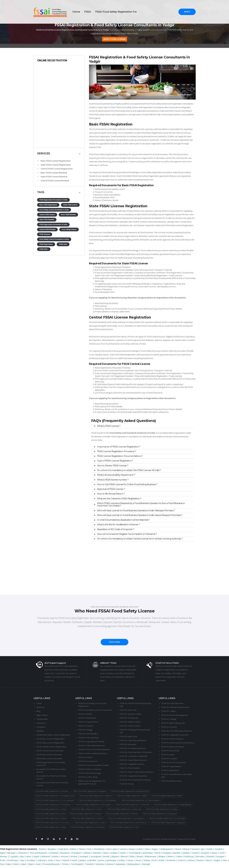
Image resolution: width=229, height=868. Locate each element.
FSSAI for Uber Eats (128, 710)
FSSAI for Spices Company (90, 769)
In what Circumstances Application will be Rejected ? (123, 520)
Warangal (11, 853)
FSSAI (88, 12)
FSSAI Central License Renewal (50, 751)
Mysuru (214, 853)
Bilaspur (162, 857)
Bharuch (124, 857)
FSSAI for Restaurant (87, 718)
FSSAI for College (169, 719)
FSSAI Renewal (45, 234)
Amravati (64, 857)
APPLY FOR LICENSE (115, 39)
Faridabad (54, 853)
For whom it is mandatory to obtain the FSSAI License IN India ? (129, 470)
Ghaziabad (65, 853)
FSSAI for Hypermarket (171, 766)
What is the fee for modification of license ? (118, 525)
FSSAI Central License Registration (51, 747)
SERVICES (44, 153)
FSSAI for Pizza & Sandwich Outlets (93, 765)
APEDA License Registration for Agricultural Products (92, 782)
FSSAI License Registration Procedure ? (117, 451)
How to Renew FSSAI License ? (113, 466)
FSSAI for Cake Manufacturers (133, 740)
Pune (89, 849)
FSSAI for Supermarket (88, 722)
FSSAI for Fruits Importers (172, 703)
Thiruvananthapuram (38, 853)
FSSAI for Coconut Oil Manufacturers (94, 749)
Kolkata (73, 849)
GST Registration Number (122, 275)
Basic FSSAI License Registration (54, 161)
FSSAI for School (85, 757)
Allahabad (46, 857)
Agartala (14, 857)
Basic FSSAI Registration (48, 205)
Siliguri (31, 864)
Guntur (51, 860)
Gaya (22, 860)
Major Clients (42, 715)
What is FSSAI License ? (109, 426)
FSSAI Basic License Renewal (49, 755)
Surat (108, 849)
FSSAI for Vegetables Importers (133, 776)
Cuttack (179, 857)
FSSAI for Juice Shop (128, 736)
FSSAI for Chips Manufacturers (92, 745)
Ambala (55, 857)
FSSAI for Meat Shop (170, 751)
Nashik (210, 849)
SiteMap (40, 731)
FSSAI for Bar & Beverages (90, 773)
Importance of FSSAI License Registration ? (119, 447)
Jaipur (115, 849)
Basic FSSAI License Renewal (52, 173)
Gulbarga (42, 860)
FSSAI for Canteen (169, 758)
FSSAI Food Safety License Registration (53, 735)
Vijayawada (120, 864)
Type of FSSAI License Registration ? (115, 461)
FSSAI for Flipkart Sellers (130, 722)
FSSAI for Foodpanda (129, 718)
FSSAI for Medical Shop (171, 781)
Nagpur (155, 849)
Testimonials (42, 719)
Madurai (200, 860)
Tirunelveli (89, 864)
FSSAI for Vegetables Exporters (175, 735)
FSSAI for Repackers (170, 770)
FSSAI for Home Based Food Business (178, 743)
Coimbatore (22, 853)
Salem (24, 864)
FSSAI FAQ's (44, 249)
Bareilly (106, 857)
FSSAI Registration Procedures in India (53, 200)
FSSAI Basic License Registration (50, 739)
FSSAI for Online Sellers (130, 726)
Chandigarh (76, 853)
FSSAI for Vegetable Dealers (132, 764)
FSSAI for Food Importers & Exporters (136, 752)
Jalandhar (177, 853)
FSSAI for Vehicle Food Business (175, 707)
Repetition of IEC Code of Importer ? (116, 529)
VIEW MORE (115, 642)
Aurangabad (96, 857)
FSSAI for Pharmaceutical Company (135, 780)
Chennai (82, 849)
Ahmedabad (99, 849)
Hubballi (66, 860)
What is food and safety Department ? (116, 475)
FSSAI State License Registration (50, 743)
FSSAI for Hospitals (128, 744)
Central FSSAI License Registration (55, 169)
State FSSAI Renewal (47, 220)
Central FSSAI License (47, 215)
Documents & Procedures (88, 36)
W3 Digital (192, 839)
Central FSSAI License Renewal (53, 180)
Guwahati (219, 849)
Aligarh (36, 857)
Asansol (195, 853)
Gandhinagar (13, 860)
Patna (147, 849)
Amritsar (4, 857)
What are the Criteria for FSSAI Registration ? (119, 499)
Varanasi (195, 849)
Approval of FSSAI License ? (111, 489)
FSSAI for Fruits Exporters (172, 739)
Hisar (58, 860)
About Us (40, 707)
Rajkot (3, 853)
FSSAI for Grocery (169, 727)
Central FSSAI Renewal (47, 229)
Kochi (222, 853)
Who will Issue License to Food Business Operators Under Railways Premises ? (136, 511)
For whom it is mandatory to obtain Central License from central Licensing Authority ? (140, 539)
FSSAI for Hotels (85, 714)
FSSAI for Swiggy (85, 730)
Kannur (139, 860)
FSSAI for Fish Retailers (88, 734)
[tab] (59, 154)
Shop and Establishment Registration (151, 275)
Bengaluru (52, 849)
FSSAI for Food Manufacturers (133, 748)
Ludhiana (87, 853)
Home (76, 12)
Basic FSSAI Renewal (68, 215)
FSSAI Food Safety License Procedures (95, 710)
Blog (38, 711)
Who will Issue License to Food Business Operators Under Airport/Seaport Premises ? (140, 515)
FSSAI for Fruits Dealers (130, 768)
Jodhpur (114, 853)
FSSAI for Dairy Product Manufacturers (137, 772)
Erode (2, 860)
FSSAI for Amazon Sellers (131, 714)
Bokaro (171, 857)
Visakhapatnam (167, 849)
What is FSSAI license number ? (113, 480)
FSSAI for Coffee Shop (88, 777)
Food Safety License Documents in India (54, 210)
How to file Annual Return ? (111, 494)
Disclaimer (41, 727)
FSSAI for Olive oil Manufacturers (93, 753)
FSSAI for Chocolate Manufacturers (177, 731)
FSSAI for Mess (168, 755)
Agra (203, 849)
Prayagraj (167, 853)
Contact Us (41, 723)
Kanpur (132, 849)
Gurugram (205, 853)
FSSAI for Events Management (175, 715)
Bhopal (186, 849)
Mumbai (42, 849)
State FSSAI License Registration (54, 165)
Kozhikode (171, 860)
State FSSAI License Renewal (52, 177)
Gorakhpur (31, 860)
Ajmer (29, 857)
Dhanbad (210, 857)
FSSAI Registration (46, 244)
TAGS (41, 192)
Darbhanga (189, 857)
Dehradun (200, 857)
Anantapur (84, 857)
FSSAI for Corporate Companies (134, 756)
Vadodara (97, 853)
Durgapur (220, 857)
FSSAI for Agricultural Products (91, 742)
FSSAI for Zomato (86, 726)
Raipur (106, 853)
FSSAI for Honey (127, 784)
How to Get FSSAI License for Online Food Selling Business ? (127, 484)
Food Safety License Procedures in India (54, 239)
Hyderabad (63, 849)
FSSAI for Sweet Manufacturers (133, 760)
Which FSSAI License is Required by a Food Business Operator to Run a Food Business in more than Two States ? (141, 504)
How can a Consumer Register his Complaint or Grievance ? (127, 534)
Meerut (178, 849)
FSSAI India (63, 244)
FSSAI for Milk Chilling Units (173, 723)
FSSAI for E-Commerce (88, 761)
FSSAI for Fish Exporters (88, 738)
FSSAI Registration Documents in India (53, 225)
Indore (140, 849)
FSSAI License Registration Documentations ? (120, 456)
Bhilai (132, 857)
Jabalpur (186, 853)
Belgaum (115, 857)
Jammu (101, 860)
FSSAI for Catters (169, 711)
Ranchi (158, 853)
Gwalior (123, 853)
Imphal (74, 860)
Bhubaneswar (151, 857)
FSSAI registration (119, 436)
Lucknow (123, 849)
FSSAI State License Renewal (49, 758)
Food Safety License (69, 229)
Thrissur (65, 864)
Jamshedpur (148, 853)
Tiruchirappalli (135, 853)
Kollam (162, 860)
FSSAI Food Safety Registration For (116, 12)
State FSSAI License (70, 205)
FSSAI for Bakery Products (173, 747)
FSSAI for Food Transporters (174, 762)
